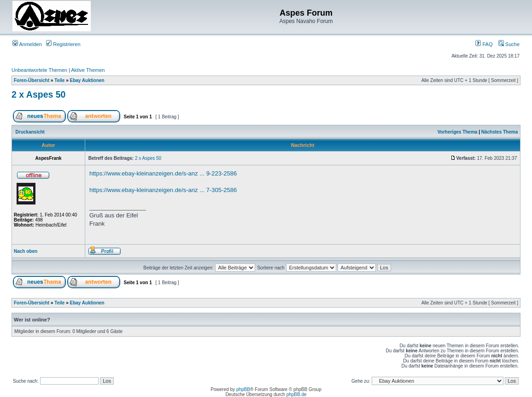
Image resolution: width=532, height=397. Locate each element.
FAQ (484, 44)
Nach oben (26, 251)
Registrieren (63, 44)
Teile (59, 80)
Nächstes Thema (500, 132)
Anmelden (27, 44)
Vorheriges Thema (458, 132)
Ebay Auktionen (87, 80)
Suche (509, 44)
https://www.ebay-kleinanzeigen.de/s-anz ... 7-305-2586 (163, 190)
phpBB (243, 389)
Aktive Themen (88, 70)
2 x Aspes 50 (38, 94)
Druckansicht (30, 132)
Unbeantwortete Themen (39, 70)
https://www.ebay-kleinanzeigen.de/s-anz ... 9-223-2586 (163, 173)
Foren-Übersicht (32, 80)
